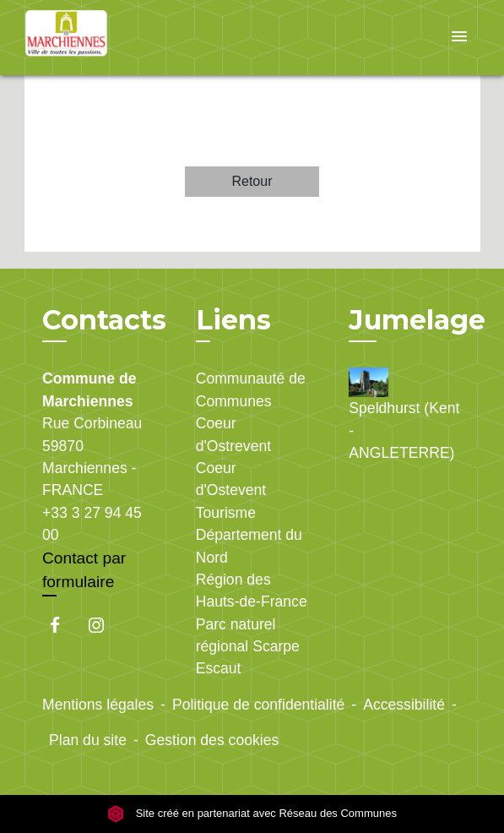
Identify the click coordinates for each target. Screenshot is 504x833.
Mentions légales (98, 705)
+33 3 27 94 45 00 (92, 524)
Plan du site (88, 740)
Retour (252, 181)
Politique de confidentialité (258, 705)
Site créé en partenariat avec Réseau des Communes (252, 813)
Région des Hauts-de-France (252, 591)
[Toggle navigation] (459, 38)
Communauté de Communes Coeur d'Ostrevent (251, 412)
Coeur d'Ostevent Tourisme (231, 490)
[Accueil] (88, 38)
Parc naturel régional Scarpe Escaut (248, 647)
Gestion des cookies (212, 740)
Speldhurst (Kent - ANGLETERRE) (404, 414)
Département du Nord (249, 546)
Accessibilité (404, 705)
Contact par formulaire (84, 570)
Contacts (104, 320)
